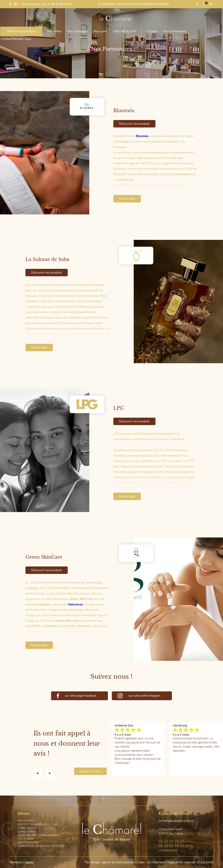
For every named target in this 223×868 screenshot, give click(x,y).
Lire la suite (127, 199)
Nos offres (54, 31)
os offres (26, 821)
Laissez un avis (90, 771)
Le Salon (152, 31)
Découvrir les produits (134, 124)
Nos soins (100, 31)
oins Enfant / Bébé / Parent (38, 835)
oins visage (27, 828)
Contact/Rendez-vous (16, 39)
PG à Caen (26, 839)
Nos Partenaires (175, 31)
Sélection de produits (21, 31)
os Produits (28, 842)
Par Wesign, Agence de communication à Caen (115, 862)
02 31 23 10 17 (62, 4)
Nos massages (78, 31)
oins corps (27, 832)
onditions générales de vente (41, 846)
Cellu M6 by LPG (125, 31)
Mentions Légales (22, 862)
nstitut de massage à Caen (38, 824)
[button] (40, 773)
